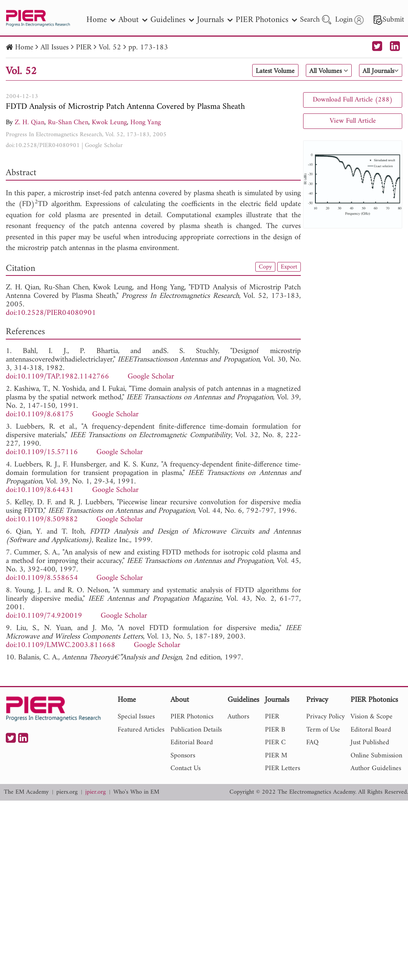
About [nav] (133, 20)
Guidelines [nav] (172, 20)
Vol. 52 (110, 48)
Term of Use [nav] (323, 730)
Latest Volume (261, 71)
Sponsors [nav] (183, 756)
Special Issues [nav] (136, 717)
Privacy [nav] (317, 700)
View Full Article (353, 121)
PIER (84, 48)
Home (24, 48)
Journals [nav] (215, 20)
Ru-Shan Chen (68, 122)
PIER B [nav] (275, 730)
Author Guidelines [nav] (376, 768)
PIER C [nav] (275, 743)
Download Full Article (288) (353, 100)
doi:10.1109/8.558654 (42, 578)
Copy (263, 267)
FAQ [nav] (312, 743)
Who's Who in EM (136, 792)
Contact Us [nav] (185, 768)
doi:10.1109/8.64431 (40, 490)
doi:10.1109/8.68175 (40, 415)
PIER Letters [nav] (282, 768)
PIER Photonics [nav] (266, 20)
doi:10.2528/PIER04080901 (43, 145)
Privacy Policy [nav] (325, 717)
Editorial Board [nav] (192, 743)
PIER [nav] (272, 717)
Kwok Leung (109, 122)
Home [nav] (101, 20)
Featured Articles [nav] (141, 730)
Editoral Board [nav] (371, 730)
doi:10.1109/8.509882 (42, 520)
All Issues (55, 48)
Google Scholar (104, 145)
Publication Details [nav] (196, 730)
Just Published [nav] (370, 743)
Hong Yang (146, 122)
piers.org (67, 792)
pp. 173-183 (148, 48)
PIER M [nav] (276, 756)
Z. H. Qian (30, 122)
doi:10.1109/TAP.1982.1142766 (57, 377)
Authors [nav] (238, 717)
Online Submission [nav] (376, 756)
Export (288, 267)
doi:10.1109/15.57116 (42, 452)
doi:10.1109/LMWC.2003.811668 (61, 645)
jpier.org (95, 792)
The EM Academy (26, 792)
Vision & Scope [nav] (372, 717)
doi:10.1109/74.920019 (44, 616)
